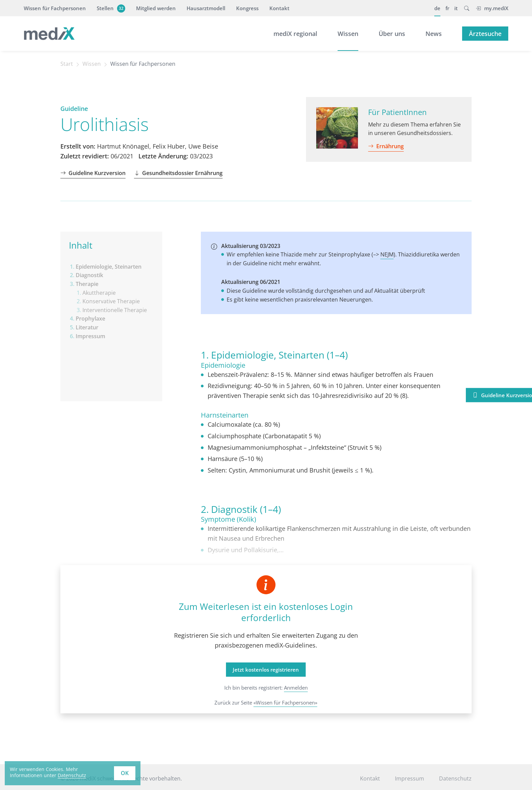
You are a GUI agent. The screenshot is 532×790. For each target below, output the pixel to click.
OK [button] (125, 773)
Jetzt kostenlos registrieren (266, 670)
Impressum (410, 778)
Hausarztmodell (206, 8)
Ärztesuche (485, 34)
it (456, 8)
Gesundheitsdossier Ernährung (178, 173)
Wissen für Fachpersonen (55, 8)
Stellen (110, 8)
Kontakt (279, 8)
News (434, 34)
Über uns (392, 34)
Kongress (247, 8)
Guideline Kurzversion (93, 173)
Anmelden (296, 688)
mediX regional (295, 34)
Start (67, 64)
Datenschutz (455, 778)
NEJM (387, 254)
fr (447, 8)
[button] (467, 8)
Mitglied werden (156, 8)
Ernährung (386, 146)
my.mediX (492, 8)
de (437, 8)
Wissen (348, 34)
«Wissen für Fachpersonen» (285, 702)
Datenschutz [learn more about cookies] (72, 775)
